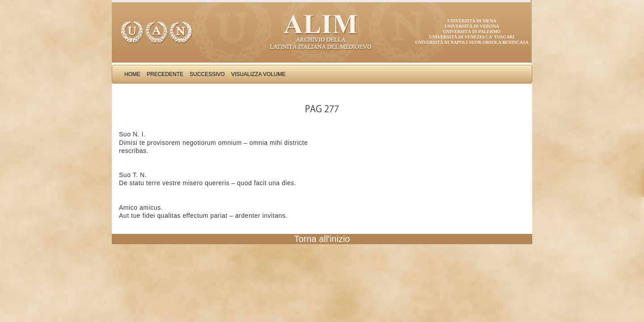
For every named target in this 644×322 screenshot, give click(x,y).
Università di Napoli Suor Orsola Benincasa (472, 42)
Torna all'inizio (322, 239)
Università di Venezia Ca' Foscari (472, 37)
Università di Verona (472, 26)
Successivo (207, 74)
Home (132, 74)
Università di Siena (472, 21)
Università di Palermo (472, 32)
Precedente (165, 74)
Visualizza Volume (258, 74)
